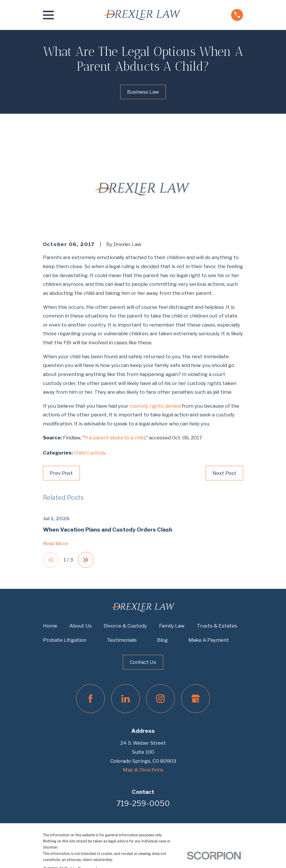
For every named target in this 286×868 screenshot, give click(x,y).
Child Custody (90, 453)
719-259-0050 (143, 804)
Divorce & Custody (125, 626)
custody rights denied (155, 406)
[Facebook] (90, 699)
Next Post (224, 473)
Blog (162, 640)
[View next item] (86, 560)
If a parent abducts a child (115, 438)
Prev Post (61, 473)
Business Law (143, 92)
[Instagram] (160, 699)
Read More (56, 544)
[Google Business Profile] (196, 699)
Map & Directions (143, 770)
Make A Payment (209, 640)
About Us (81, 626)
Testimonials (122, 640)
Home (50, 626)
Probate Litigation (65, 640)
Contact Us (143, 662)
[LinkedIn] (126, 699)
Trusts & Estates (217, 626)
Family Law (172, 626)
